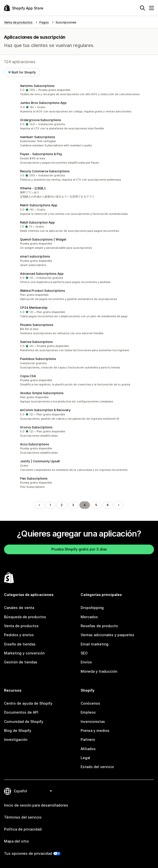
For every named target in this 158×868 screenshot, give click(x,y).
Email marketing (95, 644)
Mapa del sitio (16, 841)
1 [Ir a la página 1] (50, 505)
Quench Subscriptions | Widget (43, 239)
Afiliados (88, 749)
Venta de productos (21, 626)
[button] (79, 90)
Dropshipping (92, 608)
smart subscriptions (35, 256)
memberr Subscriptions (38, 137)
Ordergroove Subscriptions (41, 120)
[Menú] (151, 8)
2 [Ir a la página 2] (62, 505)
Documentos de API (21, 712)
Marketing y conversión (24, 653)
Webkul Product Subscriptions (43, 291)
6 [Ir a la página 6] (108, 505)
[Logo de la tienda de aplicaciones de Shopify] (24, 8)
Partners (88, 739)
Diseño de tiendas (20, 644)
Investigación (16, 739)
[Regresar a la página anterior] (39, 505)
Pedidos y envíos (19, 635)
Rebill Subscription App (37, 222)
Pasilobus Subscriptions (38, 359)
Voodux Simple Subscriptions (42, 393)
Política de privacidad (23, 829)
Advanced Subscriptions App (42, 274)
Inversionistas (93, 722)
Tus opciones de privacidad (28, 853)
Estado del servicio (97, 767)
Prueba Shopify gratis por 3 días (79, 549)
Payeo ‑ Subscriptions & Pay (41, 154)
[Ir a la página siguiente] (119, 505)
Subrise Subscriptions (36, 342)
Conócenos (90, 703)
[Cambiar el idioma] (33, 791)
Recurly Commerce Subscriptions (45, 171)
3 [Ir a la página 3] (73, 505)
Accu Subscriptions (35, 444)
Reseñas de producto (99, 626)
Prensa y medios (95, 730)
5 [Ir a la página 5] (96, 505)
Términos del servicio (23, 817)
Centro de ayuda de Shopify (28, 703)
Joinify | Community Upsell (40, 461)
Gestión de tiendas (21, 662)
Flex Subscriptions (34, 478)
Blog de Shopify (18, 730)
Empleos (88, 712)
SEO (84, 653)
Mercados (89, 617)
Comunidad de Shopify (24, 722)
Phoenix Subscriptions (37, 325)
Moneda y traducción (99, 671)
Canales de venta (19, 608)
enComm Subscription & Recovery (45, 410)
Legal (85, 758)
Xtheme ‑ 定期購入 (33, 188)
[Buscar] (142, 8)
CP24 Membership (34, 308)
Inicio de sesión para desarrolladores (36, 805)
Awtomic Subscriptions (37, 86)
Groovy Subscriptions (36, 427)
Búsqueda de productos (25, 617)
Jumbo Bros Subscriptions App (43, 103)
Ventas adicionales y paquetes (107, 635)
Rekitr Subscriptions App (39, 205)
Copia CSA (28, 376)
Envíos (86, 662)
